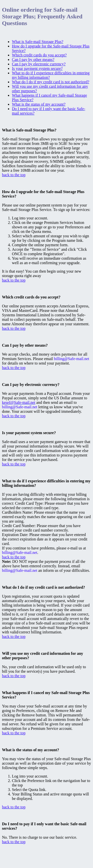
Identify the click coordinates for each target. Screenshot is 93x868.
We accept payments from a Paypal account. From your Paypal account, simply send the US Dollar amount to (46, 391)
